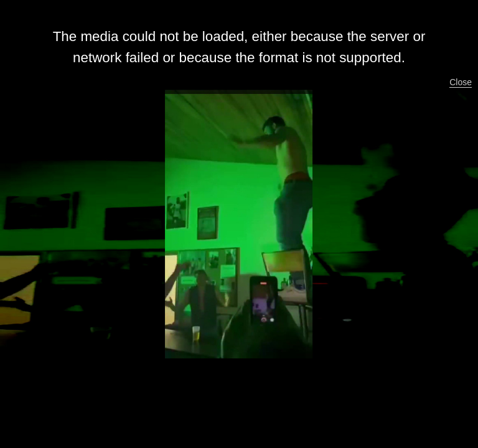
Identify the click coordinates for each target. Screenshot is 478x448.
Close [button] (461, 82)
